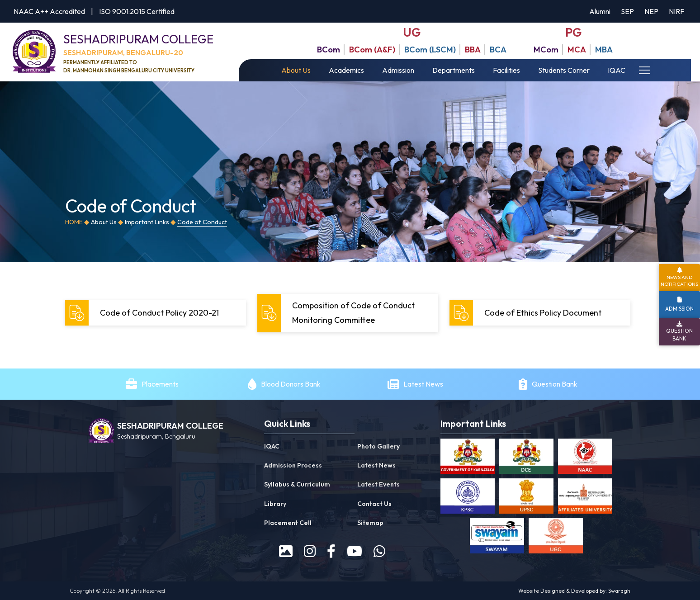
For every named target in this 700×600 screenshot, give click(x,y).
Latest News (424, 384)
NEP (651, 11)
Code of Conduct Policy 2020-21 (143, 313)
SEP (627, 11)
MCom (546, 50)
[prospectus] (286, 551)
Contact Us (374, 504)
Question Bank (555, 384)
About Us (296, 70)
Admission (398, 70)
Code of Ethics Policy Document (527, 313)
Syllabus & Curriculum (297, 484)
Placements (160, 384)
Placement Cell (288, 523)
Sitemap (370, 523)
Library (275, 504)
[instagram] (310, 551)
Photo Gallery (378, 446)
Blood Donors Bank (291, 384)
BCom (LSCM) (430, 50)
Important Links (147, 222)
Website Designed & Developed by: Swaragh (574, 591)
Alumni (600, 11)
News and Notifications (679, 281)
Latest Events (378, 484)
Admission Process (293, 465)
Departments (454, 70)
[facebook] (331, 551)
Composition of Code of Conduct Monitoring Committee (337, 313)
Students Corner (564, 70)
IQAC (617, 70)
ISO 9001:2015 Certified (137, 11)
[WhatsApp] (379, 551)
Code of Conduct (202, 222)
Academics (346, 70)
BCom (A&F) (372, 50)
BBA (473, 50)
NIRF (676, 11)
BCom (329, 50)
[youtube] (355, 551)
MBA (604, 50)
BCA (498, 50)
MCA (577, 50)
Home (74, 222)
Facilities (506, 70)
